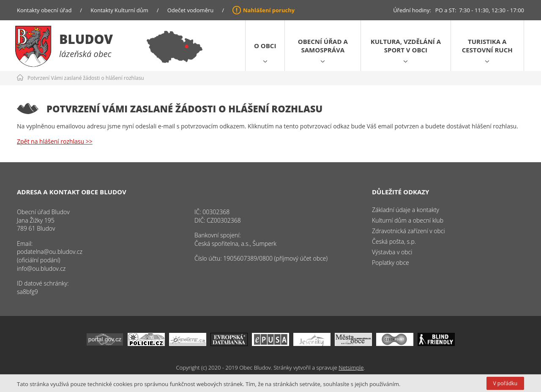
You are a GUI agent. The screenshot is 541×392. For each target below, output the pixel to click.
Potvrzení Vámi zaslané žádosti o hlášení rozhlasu (86, 78)
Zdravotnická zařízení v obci (408, 231)
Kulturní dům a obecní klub (408, 220)
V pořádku (505, 383)
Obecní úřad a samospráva (323, 46)
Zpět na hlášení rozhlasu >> (55, 141)
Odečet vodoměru (191, 10)
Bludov (86, 39)
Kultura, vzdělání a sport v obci (406, 46)
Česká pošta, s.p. (394, 241)
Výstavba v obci (392, 252)
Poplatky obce (391, 263)
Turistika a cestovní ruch (487, 46)
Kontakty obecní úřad (44, 10)
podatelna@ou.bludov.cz (50, 252)
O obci (265, 46)
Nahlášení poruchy (269, 10)
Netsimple (351, 367)
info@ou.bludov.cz (41, 268)
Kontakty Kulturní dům (119, 10)
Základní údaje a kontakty (406, 210)
